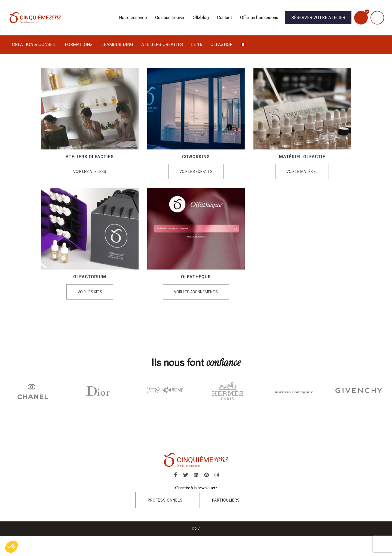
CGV (196, 528)
